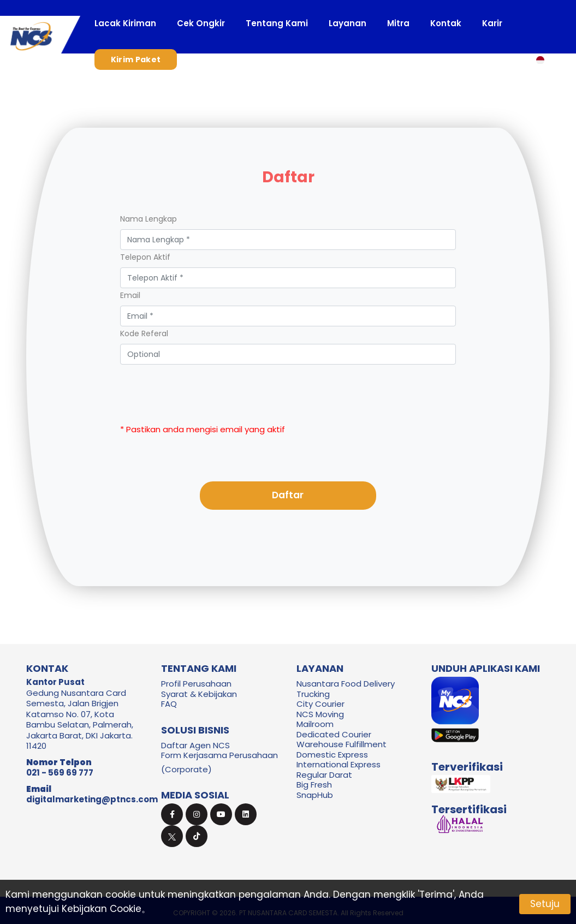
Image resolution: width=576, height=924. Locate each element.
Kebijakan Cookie (102, 909)
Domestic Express (332, 755)
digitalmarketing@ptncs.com (92, 799)
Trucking (313, 694)
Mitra (398, 23)
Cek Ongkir (201, 23)
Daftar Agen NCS (195, 745)
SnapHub (315, 795)
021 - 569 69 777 (60, 773)
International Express (339, 764)
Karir (492, 23)
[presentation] (288, 386)
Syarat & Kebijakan (199, 694)
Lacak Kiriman (125, 23)
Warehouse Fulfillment (342, 744)
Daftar (288, 495)
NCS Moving (320, 714)
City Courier (320, 704)
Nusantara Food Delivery (346, 684)
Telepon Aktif (145, 257)
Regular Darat (324, 775)
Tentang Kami (277, 23)
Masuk (213, 59)
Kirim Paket (136, 59)
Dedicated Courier (334, 734)
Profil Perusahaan (196, 684)
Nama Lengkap (149, 219)
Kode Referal (144, 333)
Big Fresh (314, 785)
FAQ (169, 704)
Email (130, 295)
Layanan (348, 23)
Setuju (545, 904)
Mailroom (315, 724)
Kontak (446, 23)
